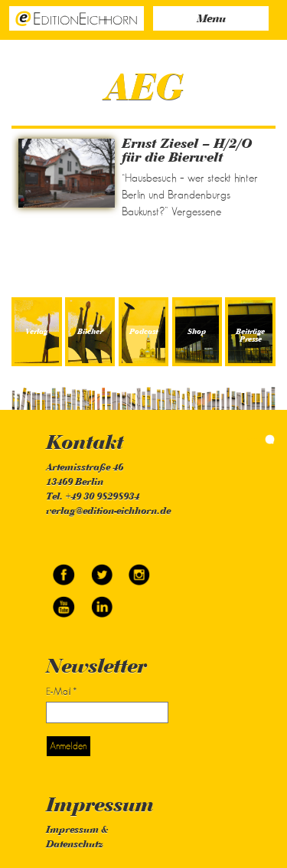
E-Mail (61, 691)
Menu (211, 20)
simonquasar (256, 439)
